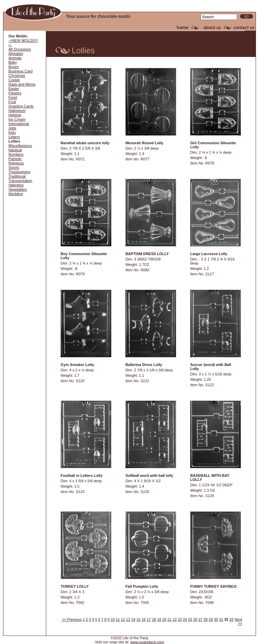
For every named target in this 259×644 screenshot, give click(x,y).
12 (123, 619)
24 (185, 619)
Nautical (15, 150)
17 (149, 619)
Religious (16, 163)
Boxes (14, 67)
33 (231, 619)
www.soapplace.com (147, 642)
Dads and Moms (22, 84)
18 (154, 619)
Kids (12, 132)
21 (169, 619)
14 (133, 619)
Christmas (17, 75)
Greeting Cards (21, 106)
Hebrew (15, 115)
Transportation (20, 181)
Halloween (17, 111)
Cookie (14, 80)
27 (200, 619)
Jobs (12, 128)
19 (159, 619)
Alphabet (16, 54)
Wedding (16, 194)
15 (138, 619)
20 (164, 619)
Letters (14, 137)
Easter (14, 89)
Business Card (21, 71)
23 (180, 619)
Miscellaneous (20, 146)
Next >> (238, 621)
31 (221, 619)
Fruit (12, 102)
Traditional (17, 176)
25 (190, 619)
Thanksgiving (19, 172)
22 (175, 619)
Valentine (16, 185)
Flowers (15, 93)
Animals (15, 58)
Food (13, 97)
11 (118, 619)
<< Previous (72, 619)
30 (216, 619)
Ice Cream (17, 119)
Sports (14, 167)
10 (113, 619)
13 (128, 619)
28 (206, 619)
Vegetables (18, 189)
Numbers (16, 154)
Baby (13, 62)
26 (195, 619)
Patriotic (15, 159)
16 (144, 619)
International (19, 124)
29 (211, 619)
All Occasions (20, 49)
